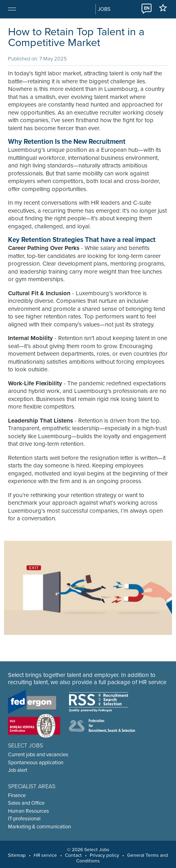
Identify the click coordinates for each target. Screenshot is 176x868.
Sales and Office (26, 803)
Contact (73, 855)
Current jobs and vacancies (38, 755)
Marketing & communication (39, 827)
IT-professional (24, 819)
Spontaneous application (36, 763)
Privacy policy (104, 855)
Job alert (18, 770)
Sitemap (17, 855)
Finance (17, 795)
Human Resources (28, 811)
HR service (45, 855)
